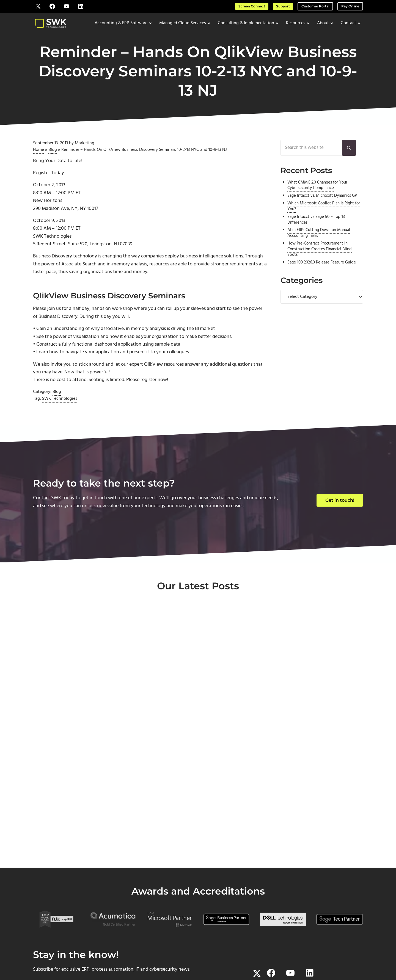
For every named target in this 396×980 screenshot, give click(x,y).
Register (42, 179)
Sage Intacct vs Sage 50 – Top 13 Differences (316, 227)
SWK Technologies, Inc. (172, 954)
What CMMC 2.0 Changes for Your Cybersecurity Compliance (317, 192)
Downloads (326, 906)
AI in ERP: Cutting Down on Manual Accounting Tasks (319, 240)
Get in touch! (340, 510)
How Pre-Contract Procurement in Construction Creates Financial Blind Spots (320, 256)
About (242, 890)
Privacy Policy (264, 954)
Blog (53, 155)
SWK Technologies (60, 408)
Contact (242, 898)
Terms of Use (239, 954)
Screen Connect (252, 6)
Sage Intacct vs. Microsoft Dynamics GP (322, 203)
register (148, 389)
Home (38, 155)
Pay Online (350, 6)
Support (283, 6)
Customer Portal (315, 6)
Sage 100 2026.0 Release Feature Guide (322, 269)
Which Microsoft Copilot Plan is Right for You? (324, 213)
